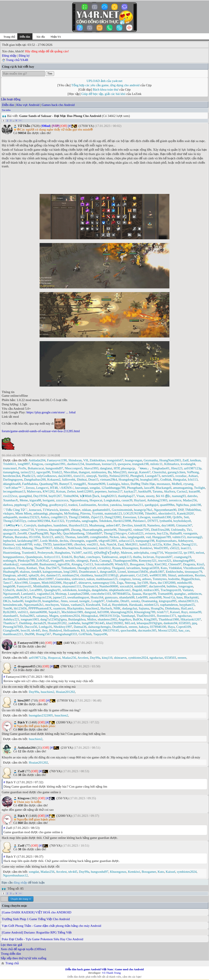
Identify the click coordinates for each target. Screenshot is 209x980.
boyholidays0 (182, 521)
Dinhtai (82, 480)
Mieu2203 (120, 472)
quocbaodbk (128, 630)
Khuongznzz (130, 548)
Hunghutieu (62, 553)
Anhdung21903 (157, 500)
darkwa (8, 505)
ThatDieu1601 (146, 616)
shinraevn (85, 583)
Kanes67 (145, 472)
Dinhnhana (172, 608)
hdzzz (125, 484)
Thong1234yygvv (115, 533)
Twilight (200, 488)
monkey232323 (29, 517)
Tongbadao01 (161, 468)
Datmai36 (80, 627)
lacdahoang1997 (28, 541)
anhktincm (195, 594)
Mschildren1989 (72, 612)
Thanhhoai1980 (169, 619)
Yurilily (103, 476)
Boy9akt (79, 557)
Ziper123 (97, 517)
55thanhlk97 (94, 533)
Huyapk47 (70, 583)
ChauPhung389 (38, 533)
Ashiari (193, 476)
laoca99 (149, 488)
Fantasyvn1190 (57, 460)
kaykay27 (130, 491)
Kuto (164, 568)
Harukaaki (136, 605)
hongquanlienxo (14, 557)
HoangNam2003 (170, 460)
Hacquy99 (150, 594)
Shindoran (75, 460)
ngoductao (185, 616)
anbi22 (59, 537)
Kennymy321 (148, 561)
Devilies (127, 525)
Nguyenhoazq (79, 500)
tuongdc (85, 601)
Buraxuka (21, 537)
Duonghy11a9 (87, 568)
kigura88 (35, 500)
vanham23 (77, 605)
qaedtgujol (151, 505)
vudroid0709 (24, 544)
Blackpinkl (191, 597)
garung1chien (177, 472)
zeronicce (175, 500)
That (42, 568)
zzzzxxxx (62, 500)
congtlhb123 (59, 517)
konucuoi (35, 510)
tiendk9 (36, 572)
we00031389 (158, 575)
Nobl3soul (75, 548)
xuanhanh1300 (161, 517)
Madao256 (190, 500)
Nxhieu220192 (119, 476)
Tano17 (8, 583)
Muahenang (97, 525)
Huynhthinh (120, 605)
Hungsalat (180, 480)
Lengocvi (42, 488)
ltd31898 (103, 612)
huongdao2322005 (41, 715)
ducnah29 (40, 623)
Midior (92, 619)
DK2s (7, 601)
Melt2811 (132, 544)
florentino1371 (166, 616)
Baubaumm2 (48, 564)
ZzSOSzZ (43, 561)
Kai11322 (58, 521)
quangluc (180, 594)
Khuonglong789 (145, 612)
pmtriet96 (110, 530)
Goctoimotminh (122, 510)
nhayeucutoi (11, 530)
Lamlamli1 (28, 594)
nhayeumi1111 (72, 586)
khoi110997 (46, 579)
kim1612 (105, 548)
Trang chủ (9, 37)
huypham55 (187, 605)
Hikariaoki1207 (191, 619)
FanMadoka (30, 484)
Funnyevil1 (24, 586)
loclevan (148, 557)
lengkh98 (9, 586)
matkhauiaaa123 (107, 579)
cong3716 (157, 553)
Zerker (71, 491)
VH (86, 460)
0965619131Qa (110, 616)
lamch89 (83, 537)
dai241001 (65, 476)
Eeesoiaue (130, 517)
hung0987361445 (93, 623)
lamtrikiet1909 (63, 544)
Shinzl (172, 575)
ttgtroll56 (64, 564)
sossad (73, 601)
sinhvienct (78, 579)
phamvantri (127, 575)
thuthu (137, 557)
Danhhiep (25, 623)
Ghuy (150, 564)
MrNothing (71, 513)
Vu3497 (77, 553)
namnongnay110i (104, 583)
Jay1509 (143, 583)
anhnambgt (41, 513)
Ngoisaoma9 (11, 594)
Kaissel (175, 612)
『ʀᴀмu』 (144, 468)
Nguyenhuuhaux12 (15, 875)
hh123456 (20, 608)
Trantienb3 (29, 553)
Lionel (122, 572)
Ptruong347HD (13, 627)
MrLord (130, 623)
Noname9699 (96, 484)
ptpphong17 (22, 505)
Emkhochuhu (174, 572)
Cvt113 (88, 564)
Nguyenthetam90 (165, 510)
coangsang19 (183, 557)
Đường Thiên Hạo (143, 484)
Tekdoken (105, 521)
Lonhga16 (45, 627)
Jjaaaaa (136, 594)
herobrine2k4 (12, 476)
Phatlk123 (28, 476)
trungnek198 (140, 464)
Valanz (65, 605)
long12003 (70, 572)
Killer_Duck (172, 544)
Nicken (114, 537)
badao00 (18, 601)
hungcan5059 (150, 568)
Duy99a (95, 658)
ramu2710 (27, 530)
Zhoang (76, 530)
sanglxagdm (90, 521)
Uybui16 (9, 590)
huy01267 (55, 496)
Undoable (113, 601)
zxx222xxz (10, 496)
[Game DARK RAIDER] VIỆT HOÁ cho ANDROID (37, 912)
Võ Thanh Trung (111, 973)
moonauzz (164, 484)
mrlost (200, 553)
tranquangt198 (145, 541)
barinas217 (115, 491)
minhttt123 (151, 605)
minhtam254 (71, 575)
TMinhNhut (193, 510)
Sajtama (144, 608)
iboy (45, 630)
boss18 (25, 630)
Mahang (27, 548)
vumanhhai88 (29, 564)
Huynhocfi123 (78, 525)
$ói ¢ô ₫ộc (163, 496)
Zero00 (22, 533)
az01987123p (193, 468)
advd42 (22, 575)
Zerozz (30, 488)
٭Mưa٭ (76, 510)
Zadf (185, 460)
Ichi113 (193, 480)
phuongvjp (128, 468)
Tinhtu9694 (71, 496)
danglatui (106, 468)
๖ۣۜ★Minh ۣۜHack (90, 496)
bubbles (172, 586)
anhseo (147, 579)
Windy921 (122, 564)
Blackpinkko (76, 608)
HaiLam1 (187, 608)
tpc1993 (189, 553)
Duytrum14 (90, 586)
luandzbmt (60, 525)
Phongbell (137, 476)
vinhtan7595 (141, 530)
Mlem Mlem (23, 513)
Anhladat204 (37, 460)
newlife (70, 561)
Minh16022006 (52, 583)
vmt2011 (92, 544)
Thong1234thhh (79, 517)
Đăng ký (24, 56)
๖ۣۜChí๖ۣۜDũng (39, 505)
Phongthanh (135, 488)
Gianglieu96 (11, 630)
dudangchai (130, 608)
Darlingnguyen (13, 480)
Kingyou (37, 464)
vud (148, 537)
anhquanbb (10, 517)
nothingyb (10, 561)
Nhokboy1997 (63, 627)
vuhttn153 (179, 537)
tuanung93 (179, 496)
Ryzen (116, 548)
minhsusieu (99, 472)
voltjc (38, 544)
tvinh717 (163, 612)
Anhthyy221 (11, 619)
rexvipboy (104, 568)
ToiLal (106, 605)
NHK (117, 608)
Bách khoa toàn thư (106, 90)
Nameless (153, 525)
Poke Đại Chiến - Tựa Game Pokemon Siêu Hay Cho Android (43, 939)
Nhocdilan (70, 472)
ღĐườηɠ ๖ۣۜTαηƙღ (107, 553)
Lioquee (35, 583)
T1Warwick (50, 510)
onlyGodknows (47, 476)
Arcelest (103, 505)
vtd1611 (23, 612)
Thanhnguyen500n (125, 561)
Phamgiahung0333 (65, 634)
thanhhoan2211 (13, 634)
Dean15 (93, 480)
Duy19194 (40, 496)
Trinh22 (57, 472)
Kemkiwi (146, 548)
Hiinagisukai (90, 616)
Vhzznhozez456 (194, 568)
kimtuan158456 (138, 572)
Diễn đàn (8, 105)
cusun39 (127, 500)
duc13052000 (167, 583)
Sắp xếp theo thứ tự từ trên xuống (23, 958)
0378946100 (158, 627)
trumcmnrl (10, 468)
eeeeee (133, 627)
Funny (21, 568)
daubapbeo (45, 525)
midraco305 (151, 590)
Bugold (137, 590)
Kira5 (200, 564)
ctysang (188, 484)
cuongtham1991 (55, 464)
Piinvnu (85, 513)
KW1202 (49, 491)
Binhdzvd (55, 630)
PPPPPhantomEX (40, 608)
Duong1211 (189, 544)
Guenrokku (63, 579)
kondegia (84, 590)
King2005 (151, 619)
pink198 (195, 505)
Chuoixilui (159, 472)
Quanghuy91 (52, 590)
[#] (70, 126)
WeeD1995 (161, 548)
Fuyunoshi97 (164, 557)
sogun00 (91, 541)
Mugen (54, 616)
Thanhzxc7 (10, 623)
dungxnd (90, 612)
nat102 (88, 553)
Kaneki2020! (185, 513)
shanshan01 (11, 616)
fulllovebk (69, 480)
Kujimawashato (166, 541)
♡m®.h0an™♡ (14, 488)
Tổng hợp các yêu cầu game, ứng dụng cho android (105, 85)
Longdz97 (98, 601)
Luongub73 (153, 476)
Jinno (64, 601)
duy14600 (168, 525)
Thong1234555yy (14, 521)
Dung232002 (113, 517)
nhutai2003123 (188, 601)
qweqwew (124, 464)
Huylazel (140, 500)
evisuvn (150, 533)
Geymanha (151, 460)
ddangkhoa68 (12, 484)
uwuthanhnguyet (78, 597)
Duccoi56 (31, 627)
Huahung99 (11, 572)
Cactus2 (182, 491)
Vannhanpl (128, 616)
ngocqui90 (43, 472)
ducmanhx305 (147, 630)
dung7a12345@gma (54, 619)
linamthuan (93, 464)
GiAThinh (85, 634)
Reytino (200, 575)
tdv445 (36, 630)
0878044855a (121, 594)
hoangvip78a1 (143, 510)
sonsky (136, 601)
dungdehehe (100, 590)
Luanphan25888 (78, 594)
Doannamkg (149, 601)
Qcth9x (177, 517)
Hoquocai (96, 500)
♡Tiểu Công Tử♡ (15, 510)
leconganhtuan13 (14, 491)
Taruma (158, 491)
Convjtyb (30, 525)
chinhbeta (87, 575)
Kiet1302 (161, 564)
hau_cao (184, 630)
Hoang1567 (43, 634)
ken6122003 (85, 491)
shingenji (82, 561)
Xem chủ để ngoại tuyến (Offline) (23, 949)
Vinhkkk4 (175, 568)
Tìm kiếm (6, 110)
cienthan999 (11, 597)
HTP (117, 468)
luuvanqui (82, 488)
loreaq (136, 579)
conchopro (93, 557)
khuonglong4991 (184, 561)
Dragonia (189, 564)
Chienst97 (175, 564)
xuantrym (59, 608)
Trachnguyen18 (171, 590)
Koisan (61, 491)
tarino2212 (28, 472)
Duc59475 (53, 568)
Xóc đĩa (41, 37)
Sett (186, 517)
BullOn (138, 619)
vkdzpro (8, 513)
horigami (48, 500)
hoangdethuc (51, 601)
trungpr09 (57, 561)
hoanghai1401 (149, 480)
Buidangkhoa (77, 619)
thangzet (84, 472)
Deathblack (120, 627)
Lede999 (142, 597)
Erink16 (67, 557)
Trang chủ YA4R (17, 60)
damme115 (53, 575)
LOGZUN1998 (133, 513)
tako (123, 537)
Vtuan (140, 496)
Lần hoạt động (11, 99)
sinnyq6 (92, 476)
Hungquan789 (162, 537)
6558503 (185, 623)
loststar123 (109, 464)
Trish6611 (10, 464)
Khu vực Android (28, 105)
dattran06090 (38, 612)
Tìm (50, 74)
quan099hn (167, 505)
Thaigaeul (118, 568)
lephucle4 (9, 541)
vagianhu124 (45, 594)
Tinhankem (68, 568)
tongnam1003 (30, 619)
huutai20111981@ (106, 575)
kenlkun (195, 460)
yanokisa (116, 505)
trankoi (73, 505)
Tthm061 (151, 513)
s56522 (174, 548)
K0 (83, 630)
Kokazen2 (54, 480)
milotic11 (156, 464)
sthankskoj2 (11, 564)
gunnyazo (111, 597)
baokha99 (145, 491)
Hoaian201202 (57, 623)
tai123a (157, 544)
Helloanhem (71, 630)
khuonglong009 (59, 530)
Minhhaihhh (41, 586)
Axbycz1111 (52, 557)
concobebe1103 (101, 594)
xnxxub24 (126, 586)
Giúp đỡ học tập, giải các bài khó (103, 94)
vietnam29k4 (108, 480)
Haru (153, 583)
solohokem (69, 590)
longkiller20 (33, 601)
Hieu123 (177, 468)
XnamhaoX (10, 500)
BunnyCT (66, 484)
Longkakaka (112, 500)
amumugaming (183, 488)
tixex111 (79, 476)
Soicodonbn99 (104, 564)
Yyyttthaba (73, 521)
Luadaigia (113, 484)
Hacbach (106, 608)
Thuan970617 (43, 548)
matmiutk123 (113, 513)
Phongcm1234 (42, 597)
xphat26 (34, 575)
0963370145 (111, 630)
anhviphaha (141, 553)
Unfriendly (178, 530)
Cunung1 (105, 561)
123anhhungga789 (113, 488)
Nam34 (111, 544)
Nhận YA (56, 37)
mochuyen (52, 605)
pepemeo (101, 491)
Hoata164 (97, 597)
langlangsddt (136, 537)
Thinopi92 (125, 530)
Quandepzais (34, 557)
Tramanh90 (165, 594)
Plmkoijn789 (26, 561)
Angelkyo (125, 619)
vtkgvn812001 (108, 541)
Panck (94, 561)
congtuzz (125, 579)
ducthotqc (9, 579)
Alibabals (60, 548)
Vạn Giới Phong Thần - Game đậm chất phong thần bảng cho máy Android (51, 926)
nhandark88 (127, 597)
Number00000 (109, 586)
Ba (110, 472)
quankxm (9, 568)
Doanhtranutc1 (89, 572)
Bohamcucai (36, 468)
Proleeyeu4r (45, 553)
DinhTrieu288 (160, 530)
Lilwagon (144, 517)
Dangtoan (9, 575)
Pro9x (22, 468)
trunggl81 (80, 484)
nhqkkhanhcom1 (120, 590)
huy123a (162, 533)
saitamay (42, 616)
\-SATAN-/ (66, 488)
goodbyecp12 (58, 505)
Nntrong (130, 583)
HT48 (54, 488)
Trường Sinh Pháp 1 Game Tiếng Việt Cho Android (36, 919)
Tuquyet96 (100, 634)
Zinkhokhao (97, 460)
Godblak (166, 480)
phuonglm (56, 513)
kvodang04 (188, 464)
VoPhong (193, 472)
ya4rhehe (74, 623)
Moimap (61, 594)
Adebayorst (185, 541)
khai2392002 (115, 623)
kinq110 (107, 658)
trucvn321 (165, 561)
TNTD (47, 544)
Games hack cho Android (58, 105)
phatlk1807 (157, 572)
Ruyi (184, 612)
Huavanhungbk (92, 530)
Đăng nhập (9, 56)
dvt (43, 575)
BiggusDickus (191, 579)
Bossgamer (137, 564)
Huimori (9, 544)
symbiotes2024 (70, 616)
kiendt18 (140, 525)
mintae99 (195, 612)
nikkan (86, 510)
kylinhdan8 (94, 630)
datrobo (192, 496)
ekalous (25, 572)
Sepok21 (54, 612)
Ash (102, 544)
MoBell (177, 484)
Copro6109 (184, 627)
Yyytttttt (97, 513)
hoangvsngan (133, 460)
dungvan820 (108, 572)
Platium (8, 537)
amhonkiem (186, 575)
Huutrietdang (12, 553)
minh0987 (141, 586)
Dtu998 (29, 634)
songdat (95, 488)
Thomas (70, 537)
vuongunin (190, 533)
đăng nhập (20, 882)
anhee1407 (113, 525)
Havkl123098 (122, 521)
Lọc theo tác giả (11, 945)
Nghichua (182, 505)
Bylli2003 (10, 612)
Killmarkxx (172, 464)
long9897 (24, 464)
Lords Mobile (49, 541)
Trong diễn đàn (11, 954)
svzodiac (181, 476)
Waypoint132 (173, 553)
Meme (24, 500)
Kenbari (32, 568)
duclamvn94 (157, 586)
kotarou (56, 586)
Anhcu (45, 517)
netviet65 (168, 476)
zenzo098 (155, 597)
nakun (91, 579)
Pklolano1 (139, 521)
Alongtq (76, 564)
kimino (64, 510)
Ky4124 (26, 597)
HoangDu (157, 608)
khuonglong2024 (122, 612)
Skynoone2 (90, 548)
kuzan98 (194, 491)
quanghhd (25, 496)
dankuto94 (170, 623)
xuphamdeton (169, 605)
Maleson (127, 553)
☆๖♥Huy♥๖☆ (13, 525)
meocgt (133, 472)
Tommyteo (160, 579)
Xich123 (47, 537)
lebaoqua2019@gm (149, 623)
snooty (150, 496)
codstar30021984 (39, 521)
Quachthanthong (74, 533)
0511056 (35, 537)
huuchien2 (92, 608)
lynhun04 (166, 521)
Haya (171, 627)
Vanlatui (188, 590)
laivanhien (133, 568)
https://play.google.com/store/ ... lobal (51, 412)
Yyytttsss (41, 530)
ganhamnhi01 (101, 510)
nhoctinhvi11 (167, 513)
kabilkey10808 (27, 579)
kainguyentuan (52, 572)
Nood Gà (169, 597)
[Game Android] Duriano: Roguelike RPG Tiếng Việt (37, 932)
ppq (194, 623)
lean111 (186, 548)
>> (20, 121)
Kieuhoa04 (93, 605)
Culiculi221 (136, 533)
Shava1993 (91, 468)
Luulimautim (88, 505)
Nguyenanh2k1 (34, 605)
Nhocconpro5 (74, 468)
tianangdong (11, 472)
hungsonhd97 (54, 468)
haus (180, 597)
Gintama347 (184, 525)
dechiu (64, 541)
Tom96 (8, 608)
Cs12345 (142, 575)
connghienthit (99, 537)
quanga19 (9, 533)
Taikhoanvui (110, 557)
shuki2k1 (22, 590)
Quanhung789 (48, 484)
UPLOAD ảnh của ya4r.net (104, 81)
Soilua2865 (27, 616)
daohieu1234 (75, 464)
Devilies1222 (12, 548)
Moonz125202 (168, 630)
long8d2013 (109, 496)
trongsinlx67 (115, 460)
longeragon (186, 586)
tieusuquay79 (193, 572)
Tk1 (189, 530)
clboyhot (80, 544)
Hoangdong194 (129, 480)
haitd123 (145, 544)
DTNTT (153, 521)
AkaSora (170, 491)
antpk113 (125, 557)
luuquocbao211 (133, 505)
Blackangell (164, 488)
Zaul (121, 544)
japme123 (59, 597)
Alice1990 (21, 583)
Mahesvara (34, 491)
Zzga (120, 583)
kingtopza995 (168, 601)
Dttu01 (125, 601)
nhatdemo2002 (107, 619)
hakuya (144, 627)
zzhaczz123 (126, 541)
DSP (181, 510)
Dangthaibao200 (35, 480)
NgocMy (56, 533)
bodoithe (174, 579)
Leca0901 (36, 590)
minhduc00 (184, 583)
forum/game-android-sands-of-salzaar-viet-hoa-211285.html (41, 431)
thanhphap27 (126, 496)
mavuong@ (195, 537)
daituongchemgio (99, 627)
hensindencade (13, 605)
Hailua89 (176, 533)
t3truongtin (77, 541)
